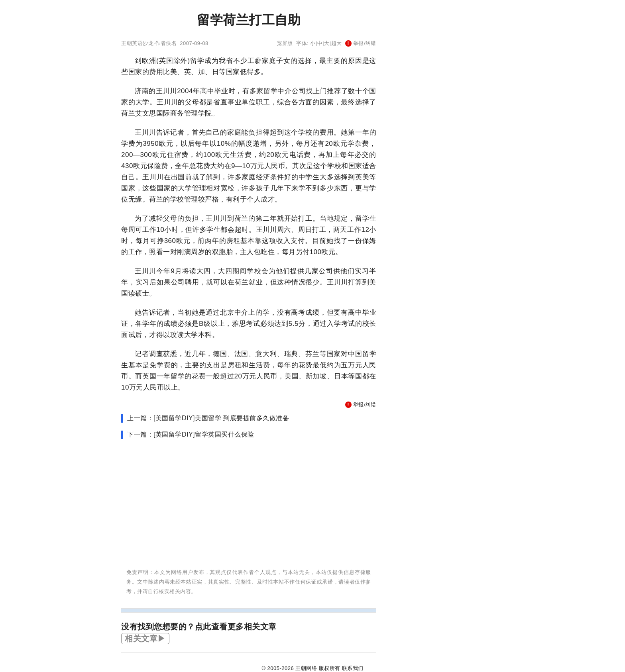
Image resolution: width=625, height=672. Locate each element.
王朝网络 (306, 668)
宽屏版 (285, 43)
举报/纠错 (361, 43)
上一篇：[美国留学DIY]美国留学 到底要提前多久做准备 (208, 418)
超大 (337, 43)
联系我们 (353, 668)
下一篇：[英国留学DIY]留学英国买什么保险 (191, 434)
